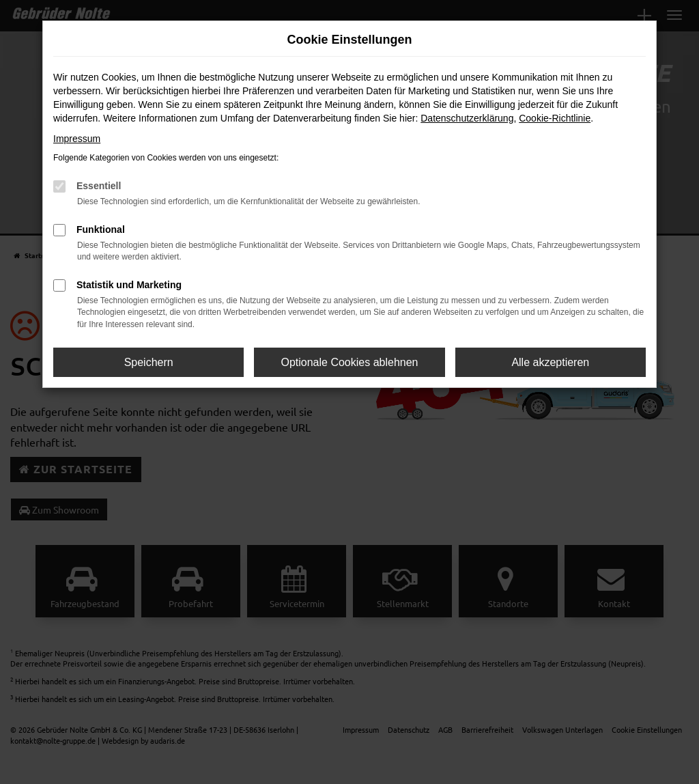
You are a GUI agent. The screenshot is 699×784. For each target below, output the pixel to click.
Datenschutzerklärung (467, 118)
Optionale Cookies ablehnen (349, 362)
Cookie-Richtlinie (555, 118)
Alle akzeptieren (550, 362)
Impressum (77, 139)
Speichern (149, 362)
